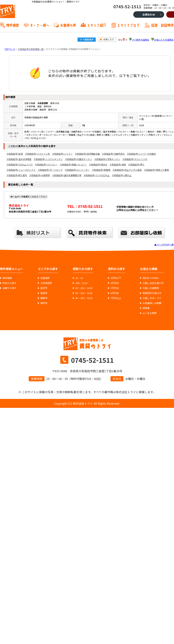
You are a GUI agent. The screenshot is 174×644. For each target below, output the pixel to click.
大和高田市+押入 (136, 164)
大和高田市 (46, 283)
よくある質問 (150, 313)
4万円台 (115, 283)
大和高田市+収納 (118, 164)
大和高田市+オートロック (50, 170)
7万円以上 (116, 298)
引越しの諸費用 (151, 288)
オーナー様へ (39, 25)
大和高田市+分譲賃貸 (40, 175)
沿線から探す (10, 288)
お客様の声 (68, 25)
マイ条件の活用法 (140, 40)
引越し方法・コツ (152, 298)
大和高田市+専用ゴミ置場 (156, 170)
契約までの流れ (151, 278)
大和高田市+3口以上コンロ (20, 164)
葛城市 (44, 293)
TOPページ (10, 49)
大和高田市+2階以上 (122, 175)
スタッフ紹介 (97, 25)
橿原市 (44, 298)
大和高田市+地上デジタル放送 (127, 170)
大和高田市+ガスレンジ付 (135, 159)
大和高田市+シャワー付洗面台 (141, 154)
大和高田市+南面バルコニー (73, 164)
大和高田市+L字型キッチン (107, 159)
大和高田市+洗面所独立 (113, 154)
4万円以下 (116, 278)
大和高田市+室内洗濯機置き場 (67, 175)
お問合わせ (149, 15)
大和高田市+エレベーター (77, 170)
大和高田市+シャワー (62, 154)
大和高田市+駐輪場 (101, 170)
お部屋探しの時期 (152, 303)
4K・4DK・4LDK (84, 298)
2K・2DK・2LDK (84, 288)
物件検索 (13, 25)
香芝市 (44, 288)
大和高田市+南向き (98, 164)
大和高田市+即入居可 (17, 175)
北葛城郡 (45, 278)
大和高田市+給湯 (15, 154)
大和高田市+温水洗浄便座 (19, 159)
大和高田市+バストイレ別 (37, 154)
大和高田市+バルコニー (46, 164)
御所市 (44, 303)
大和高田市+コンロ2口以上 (97, 175)
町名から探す (10, 283)
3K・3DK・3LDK (84, 293)
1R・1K (79, 278)
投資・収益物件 (162, 25)
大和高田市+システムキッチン (48, 159)
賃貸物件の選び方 (152, 293)
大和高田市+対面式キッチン (78, 159)
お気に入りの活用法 (164, 40)
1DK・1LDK (81, 283)
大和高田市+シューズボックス (21, 170)
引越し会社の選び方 (153, 283)
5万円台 (115, 288)
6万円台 (115, 293)
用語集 (146, 308)
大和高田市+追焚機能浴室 (87, 154)
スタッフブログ (128, 25)
